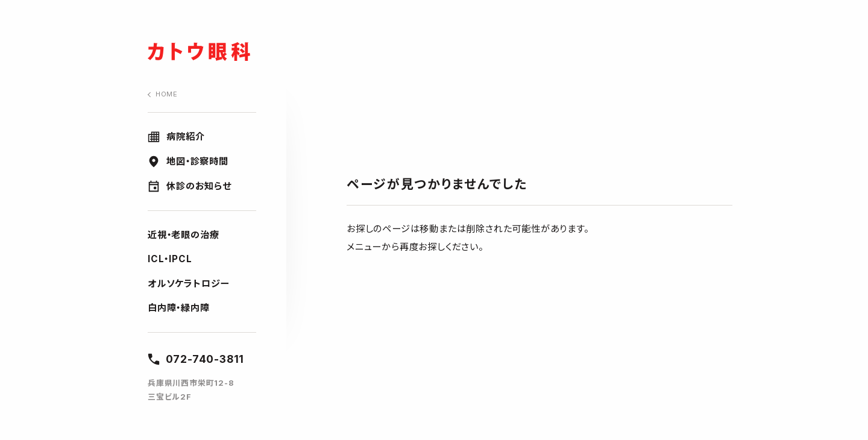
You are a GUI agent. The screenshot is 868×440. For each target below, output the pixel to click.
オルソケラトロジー (188, 284)
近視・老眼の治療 (183, 235)
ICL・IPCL (170, 259)
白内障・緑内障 (179, 308)
